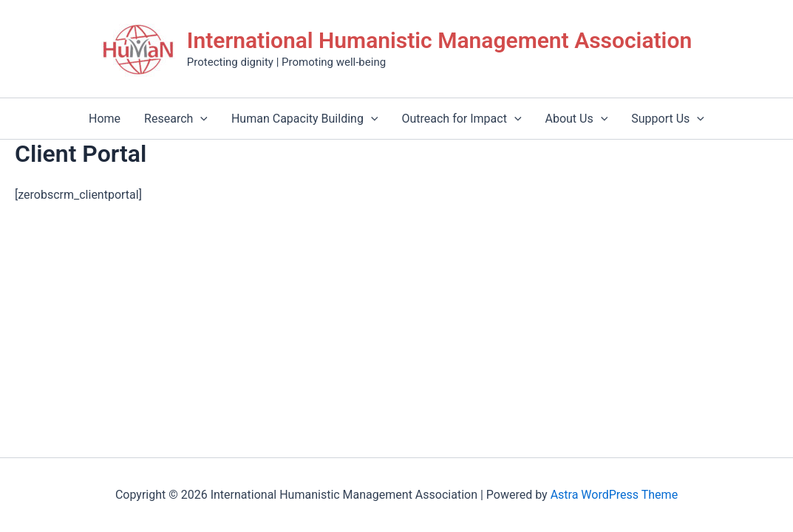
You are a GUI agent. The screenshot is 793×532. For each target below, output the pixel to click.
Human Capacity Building (305, 119)
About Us (577, 119)
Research (176, 119)
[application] (200, 119)
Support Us (668, 119)
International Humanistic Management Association (439, 40)
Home (105, 119)
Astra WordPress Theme (614, 495)
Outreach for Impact (461, 119)
